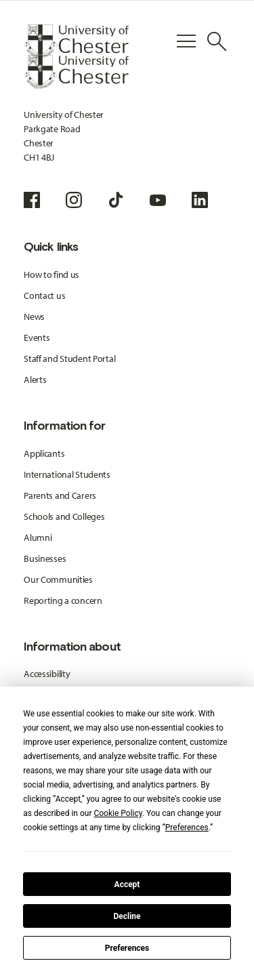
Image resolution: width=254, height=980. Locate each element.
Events (37, 338)
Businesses (45, 558)
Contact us (44, 295)
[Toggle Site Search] (217, 41)
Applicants (44, 453)
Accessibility (47, 674)
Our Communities (58, 579)
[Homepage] (76, 41)
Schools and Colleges (64, 516)
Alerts (35, 380)
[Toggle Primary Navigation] (186, 41)
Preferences (127, 948)
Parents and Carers (60, 495)
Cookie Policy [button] (118, 813)
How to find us (51, 274)
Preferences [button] (187, 828)
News (34, 317)
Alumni (38, 537)
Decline (127, 916)
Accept (127, 884)
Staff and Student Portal (69, 359)
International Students (67, 474)
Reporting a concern (63, 600)
